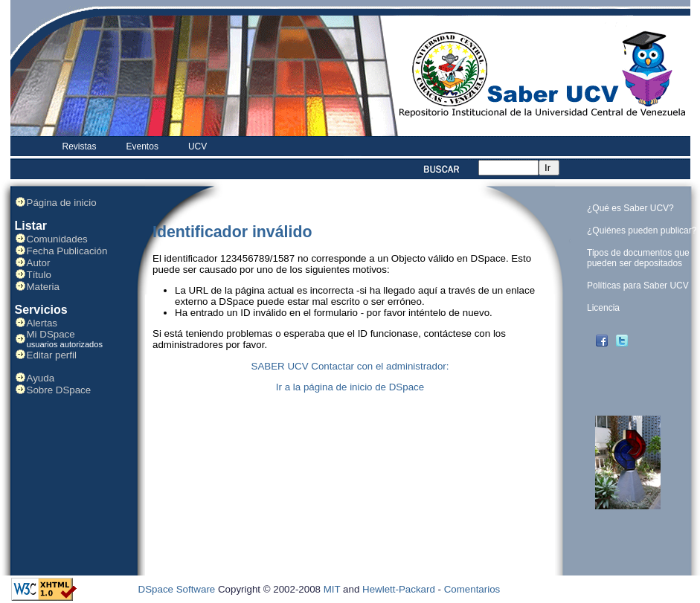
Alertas (42, 323)
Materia (43, 287)
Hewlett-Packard (399, 589)
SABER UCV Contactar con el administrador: (350, 366)
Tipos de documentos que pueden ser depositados (638, 258)
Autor (39, 263)
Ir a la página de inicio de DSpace (350, 387)
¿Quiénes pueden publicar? (642, 230)
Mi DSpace (51, 334)
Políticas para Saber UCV (638, 286)
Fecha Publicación (67, 251)
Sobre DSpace (59, 390)
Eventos (142, 146)
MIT (332, 589)
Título (39, 275)
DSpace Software (177, 589)
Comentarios (472, 589)
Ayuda (41, 378)
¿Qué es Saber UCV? (630, 208)
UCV (198, 146)
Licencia (603, 308)
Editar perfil (52, 355)
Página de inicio (62, 203)
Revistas (80, 146)
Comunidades (57, 239)
